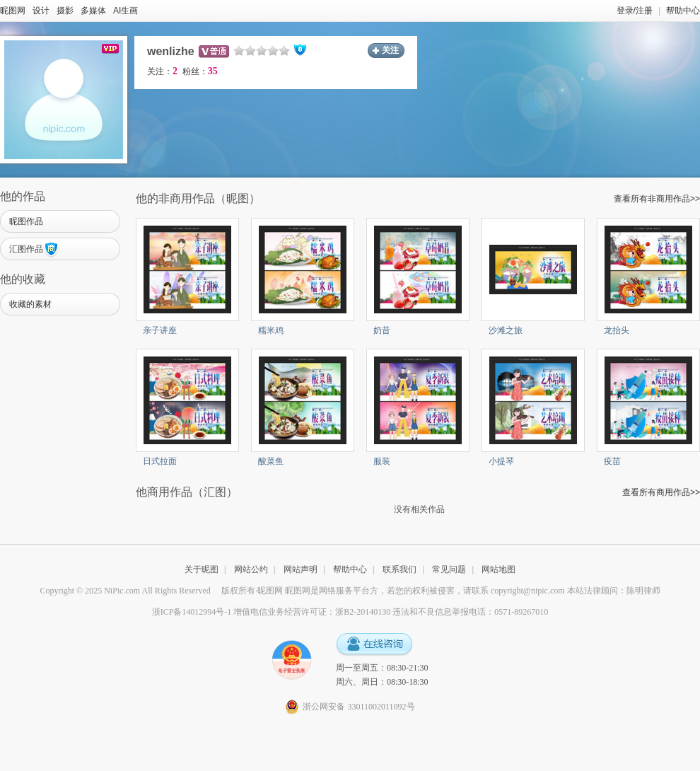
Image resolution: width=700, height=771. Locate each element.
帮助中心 (683, 11)
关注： (162, 71)
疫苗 (612, 461)
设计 (41, 11)
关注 (390, 50)
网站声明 (301, 569)
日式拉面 (160, 461)
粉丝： (200, 71)
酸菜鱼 (271, 461)
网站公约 (251, 569)
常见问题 (449, 569)
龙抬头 (617, 330)
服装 (382, 461)
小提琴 (501, 461)
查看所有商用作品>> (661, 492)
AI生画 (126, 11)
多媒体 (93, 11)
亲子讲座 (160, 330)
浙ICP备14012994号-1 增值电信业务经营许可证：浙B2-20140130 (272, 612)
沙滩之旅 (506, 330)
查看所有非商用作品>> (657, 199)
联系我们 (399, 569)
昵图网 (13, 11)
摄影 (65, 11)
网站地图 (498, 569)
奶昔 (382, 330)
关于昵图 (202, 569)
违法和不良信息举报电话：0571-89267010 (470, 612)
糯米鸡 (271, 330)
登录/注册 (635, 11)
